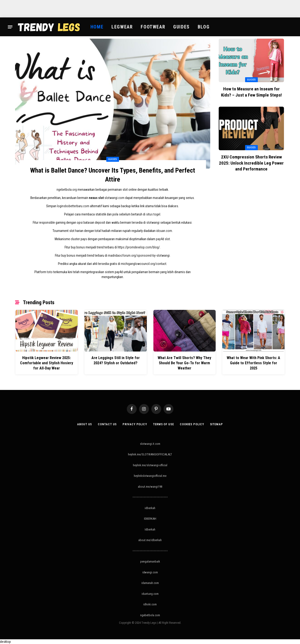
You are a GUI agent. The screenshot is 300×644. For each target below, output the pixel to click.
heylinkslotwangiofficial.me (150, 476)
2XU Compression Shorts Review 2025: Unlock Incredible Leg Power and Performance (251, 163)
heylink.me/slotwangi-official (150, 465)
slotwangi (153, 223)
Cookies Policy (192, 424)
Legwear (122, 27)
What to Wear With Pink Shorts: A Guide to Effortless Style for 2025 (254, 360)
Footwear (153, 27)
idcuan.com (164, 231)
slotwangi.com (114, 198)
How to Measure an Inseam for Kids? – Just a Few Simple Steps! (251, 92)
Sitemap (217, 424)
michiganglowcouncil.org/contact (144, 264)
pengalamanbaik (150, 561)
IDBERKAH (150, 519)
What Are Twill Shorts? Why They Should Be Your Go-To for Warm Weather (184, 363)
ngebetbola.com (150, 615)
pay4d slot (163, 239)
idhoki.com (150, 604)
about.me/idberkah (150, 540)
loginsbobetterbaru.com (73, 206)
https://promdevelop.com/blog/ (139, 247)
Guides (181, 27)
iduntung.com (150, 593)
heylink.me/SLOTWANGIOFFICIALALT (150, 454)
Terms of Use (163, 424)
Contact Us (106, 424)
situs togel (153, 215)
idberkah (150, 508)
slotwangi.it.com (150, 444)
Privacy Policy (134, 424)
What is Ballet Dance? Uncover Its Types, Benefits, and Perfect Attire (113, 175)
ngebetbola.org (67, 190)
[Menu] (10, 27)
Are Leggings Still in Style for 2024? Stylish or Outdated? (115, 360)
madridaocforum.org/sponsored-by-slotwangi (139, 256)
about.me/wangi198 (150, 486)
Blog (204, 27)
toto (50, 272)
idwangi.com (150, 572)
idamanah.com (150, 583)
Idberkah (150, 529)
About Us (83, 424)
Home (97, 27)
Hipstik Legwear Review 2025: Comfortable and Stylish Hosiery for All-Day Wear (46, 363)
